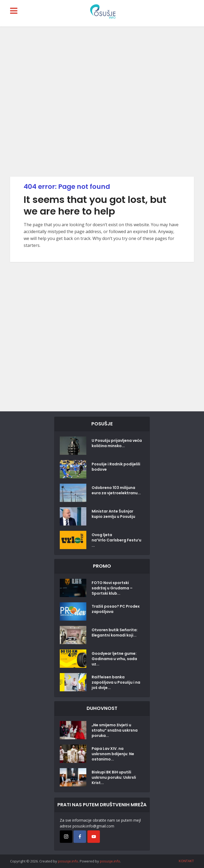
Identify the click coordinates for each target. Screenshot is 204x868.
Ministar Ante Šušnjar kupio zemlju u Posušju (113, 514)
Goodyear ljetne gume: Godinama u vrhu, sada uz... (114, 659)
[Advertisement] (102, 102)
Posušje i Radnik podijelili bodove (116, 467)
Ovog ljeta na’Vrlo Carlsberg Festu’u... (116, 540)
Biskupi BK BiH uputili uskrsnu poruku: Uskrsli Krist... (114, 777)
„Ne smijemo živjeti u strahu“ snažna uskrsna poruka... (115, 730)
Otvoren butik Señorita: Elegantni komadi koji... (115, 633)
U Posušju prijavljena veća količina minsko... (117, 443)
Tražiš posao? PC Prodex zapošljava (116, 609)
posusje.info (68, 861)
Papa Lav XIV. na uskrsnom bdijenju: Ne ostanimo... (113, 754)
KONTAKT (186, 861)
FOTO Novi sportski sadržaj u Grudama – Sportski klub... (112, 588)
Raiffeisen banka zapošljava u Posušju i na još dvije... (116, 682)
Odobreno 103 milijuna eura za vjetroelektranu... (116, 490)
